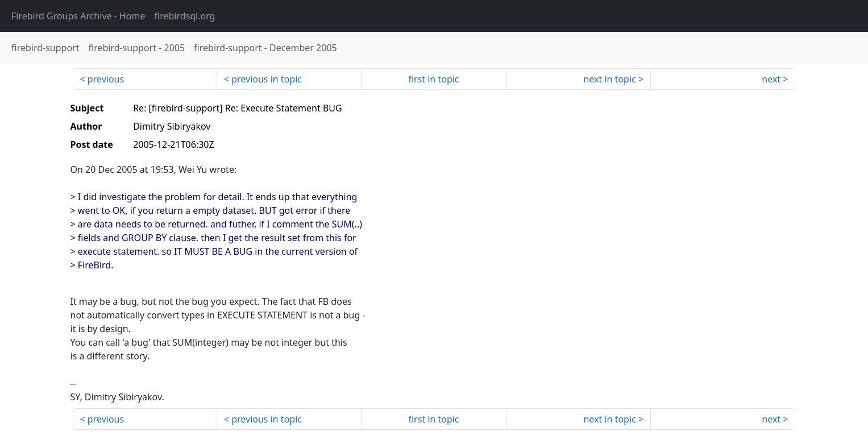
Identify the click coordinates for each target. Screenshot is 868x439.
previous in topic (267, 79)
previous (106, 79)
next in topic (609, 79)
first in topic (433, 79)
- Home (78, 16)
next (771, 79)
